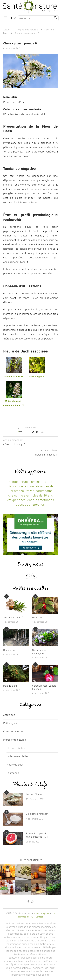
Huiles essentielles (17, 757)
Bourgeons (13, 773)
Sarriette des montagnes (39, 652)
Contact (39, 917)
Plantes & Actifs (16, 748)
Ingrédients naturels (28, 30)
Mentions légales (41, 914)
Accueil (7, 30)
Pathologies (10, 723)
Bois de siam (10, 686)
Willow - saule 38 (14, 377)
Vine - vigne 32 (37, 377)
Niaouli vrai (9, 650)
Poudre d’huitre (34, 794)
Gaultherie (38, 618)
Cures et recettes (13, 732)
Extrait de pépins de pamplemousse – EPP (37, 835)
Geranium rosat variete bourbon (44, 688)
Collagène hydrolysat (37, 814)
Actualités (9, 715)
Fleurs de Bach (15, 765)
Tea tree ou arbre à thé (15, 618)
